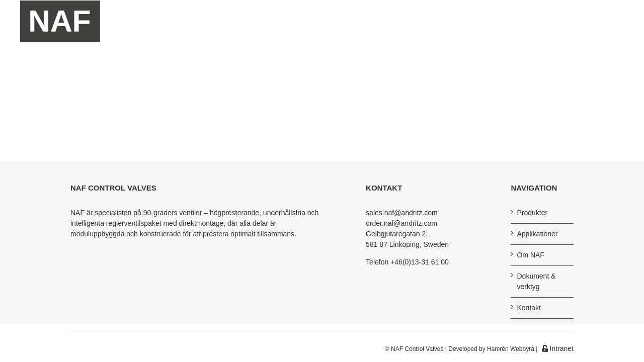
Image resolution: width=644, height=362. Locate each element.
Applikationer (537, 234)
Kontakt (529, 308)
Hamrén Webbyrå (511, 349)
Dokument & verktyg (536, 281)
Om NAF (530, 255)
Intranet (558, 348)
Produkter (532, 213)
